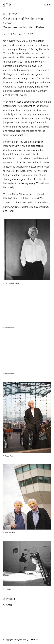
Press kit (9, 599)
